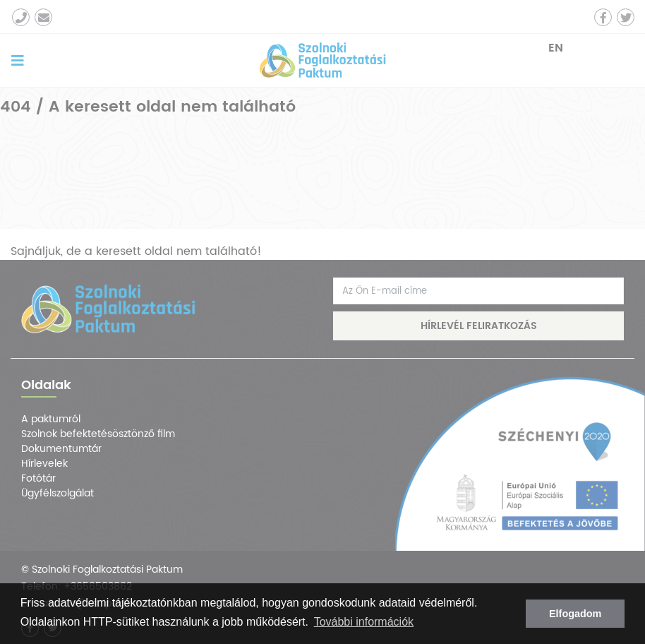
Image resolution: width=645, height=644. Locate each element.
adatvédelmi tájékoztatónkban (123, 603)
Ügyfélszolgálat (58, 493)
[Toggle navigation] (18, 61)
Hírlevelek (44, 464)
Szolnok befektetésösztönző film (98, 434)
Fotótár (38, 478)
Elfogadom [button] (575, 614)
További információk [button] (364, 622)
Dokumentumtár (61, 449)
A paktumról (51, 419)
